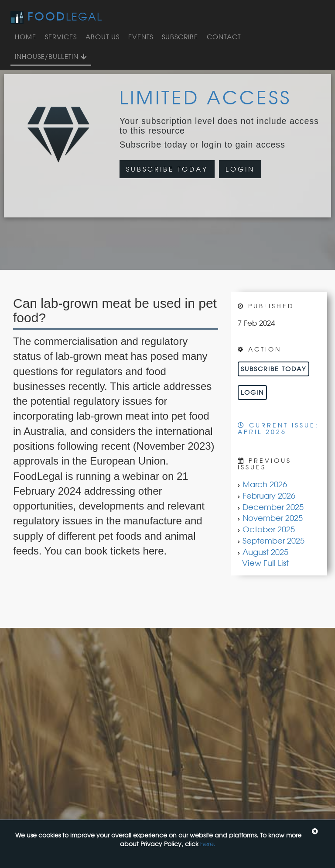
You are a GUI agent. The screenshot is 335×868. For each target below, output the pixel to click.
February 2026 (269, 496)
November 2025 (273, 518)
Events (141, 37)
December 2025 (273, 507)
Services (61, 37)
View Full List (265, 563)
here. (208, 844)
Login (240, 169)
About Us (103, 37)
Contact (224, 37)
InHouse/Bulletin (51, 57)
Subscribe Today (167, 169)
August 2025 (265, 552)
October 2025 (269, 529)
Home (26, 37)
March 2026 (265, 484)
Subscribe (180, 37)
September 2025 (273, 541)
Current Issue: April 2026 (278, 428)
